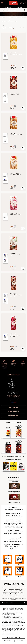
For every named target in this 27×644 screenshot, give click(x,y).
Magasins (8, 516)
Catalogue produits (19, 589)
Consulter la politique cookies (8, 634)
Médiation (21, 591)
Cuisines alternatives (18, 532)
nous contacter (13, 411)
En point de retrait (18, 509)
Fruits (15, 529)
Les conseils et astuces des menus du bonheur (13, 541)
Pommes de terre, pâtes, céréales (16, 528)
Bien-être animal (6, 592)
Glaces (18, 529)
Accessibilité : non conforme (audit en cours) (16, 594)
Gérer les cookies (14, 627)
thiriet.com (4, 588)
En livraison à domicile (9, 509)
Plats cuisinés (19, 525)
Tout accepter (20, 641)
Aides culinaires (10, 529)
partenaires (14, 608)
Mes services (19, 7)
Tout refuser (7, 641)
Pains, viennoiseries (9, 532)
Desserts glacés (5, 18)
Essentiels (11, 18)
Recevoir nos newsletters (20, 456)
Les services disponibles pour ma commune (16, 588)
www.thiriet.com (5, 608)
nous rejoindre (14, 415)
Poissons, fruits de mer (9, 526)
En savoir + (14, 550)
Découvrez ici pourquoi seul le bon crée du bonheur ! (14, 392)
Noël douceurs (7, 522)
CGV (5, 589)
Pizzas (6, 525)
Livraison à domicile (7, 517)
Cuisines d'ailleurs (12, 525)
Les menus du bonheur (13, 535)
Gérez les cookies (8, 591)
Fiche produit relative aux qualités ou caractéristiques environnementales (14, 595)
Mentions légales (10, 589)
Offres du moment (15, 522)
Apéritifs (21, 522)
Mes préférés (8, 7)
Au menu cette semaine (13, 540)
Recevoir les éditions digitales (8, 456)
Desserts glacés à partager (20, 18)
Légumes (6, 528)
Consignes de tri (14, 592)
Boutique (21, 534)
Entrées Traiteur (7, 523)
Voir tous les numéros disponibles (13, 474)
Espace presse (21, 592)
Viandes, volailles (18, 526)
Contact (4, 594)
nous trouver (13, 407)
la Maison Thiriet (14, 375)
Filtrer (11, 28)
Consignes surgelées (15, 516)
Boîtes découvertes (14, 534)
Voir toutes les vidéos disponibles (13, 503)
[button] (21, 3)
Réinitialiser (23, 28)
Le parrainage (13, 511)
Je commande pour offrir (18, 517)
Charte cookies (15, 591)
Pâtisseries (17, 531)
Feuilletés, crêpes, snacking (17, 523)
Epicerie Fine (7, 534)
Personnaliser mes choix (14, 637)
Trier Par (4, 28)
